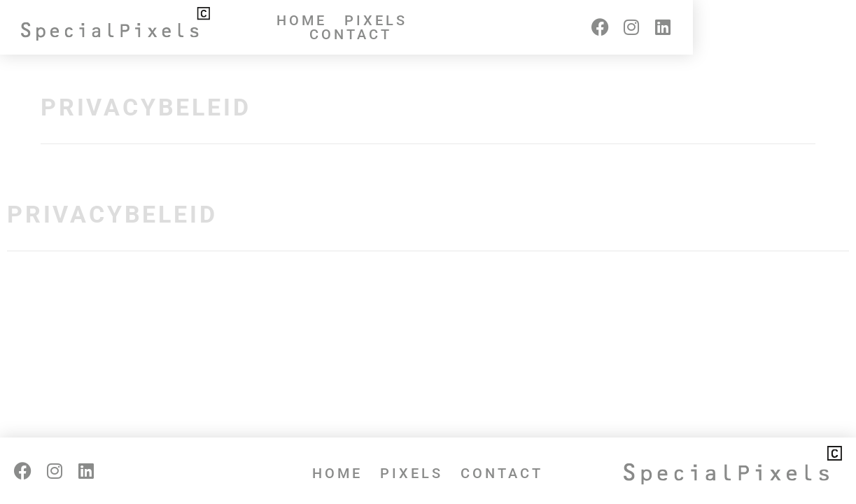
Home (337, 27)
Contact (502, 27)
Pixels (412, 27)
